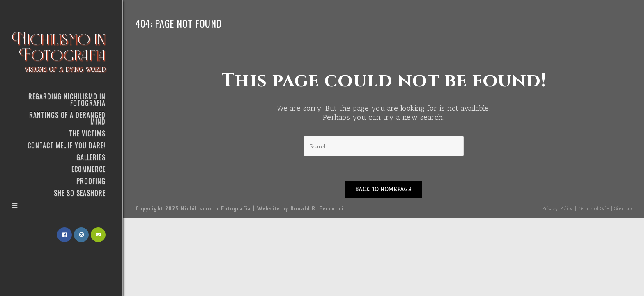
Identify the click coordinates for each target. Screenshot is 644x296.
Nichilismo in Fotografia (59, 51)
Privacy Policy (558, 208)
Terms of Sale (594, 208)
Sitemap (623, 208)
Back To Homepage (384, 189)
